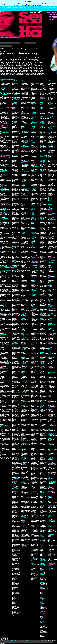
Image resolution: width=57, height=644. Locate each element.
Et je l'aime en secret (6, 419)
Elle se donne (16, 153)
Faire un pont (16, 289)
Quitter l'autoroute (15, 462)
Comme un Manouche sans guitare (52, 499)
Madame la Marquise (51, 215)
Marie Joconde (4, 114)
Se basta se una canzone (25, 182)
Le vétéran (42, 474)
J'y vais (23, 205)
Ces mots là (43, 234)
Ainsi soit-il (43, 117)
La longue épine (35, 415)
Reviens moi (16, 321)
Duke (15, 64)
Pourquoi (15, 212)
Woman (33, 287)
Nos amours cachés (15, 440)
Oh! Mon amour (5, 49)
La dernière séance (15, 579)
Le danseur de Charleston (52, 142)
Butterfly (15, 256)
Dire (1, 242)
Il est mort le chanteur (21, 70)
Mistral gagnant (52, 247)
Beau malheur (24, 164)
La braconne (51, 383)
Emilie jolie (34, 364)
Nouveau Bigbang (33, 488)
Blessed (23, 148)
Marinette (15, 194)
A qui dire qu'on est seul (43, 627)
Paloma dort (24, 83)
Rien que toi (15, 325)
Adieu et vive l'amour (24, 520)
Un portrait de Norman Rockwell (25, 118)
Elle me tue (3, 370)
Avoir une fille (51, 331)
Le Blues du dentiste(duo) (24, 470)
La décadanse (52, 367)
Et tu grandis (3, 371)
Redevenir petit (44, 499)
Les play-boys (34, 199)
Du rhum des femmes (51, 440)
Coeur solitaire (16, 527)
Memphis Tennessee (7, 52)
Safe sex (2, 261)
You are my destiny (51, 114)
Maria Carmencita (43, 204)
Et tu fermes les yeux (6, 105)
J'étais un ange (44, 255)
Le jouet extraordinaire (6, 409)
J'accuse (42, 426)
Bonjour (23, 522)
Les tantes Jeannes (23, 431)
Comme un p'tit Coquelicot (44, 541)
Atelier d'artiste (16, 349)
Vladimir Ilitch (43, 489)
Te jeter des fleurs (25, 227)
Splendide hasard (42, 214)
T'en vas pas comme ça (43, 573)
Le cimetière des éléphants (16, 593)
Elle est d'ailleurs (52, 170)
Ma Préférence (34, 470)
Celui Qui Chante (42, 180)
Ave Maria (3, 271)
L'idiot (32, 85)
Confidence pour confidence (35, 234)
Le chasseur (43, 268)
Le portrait (3, 254)
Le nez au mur (16, 191)
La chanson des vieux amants (35, 176)
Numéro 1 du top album (16, 444)
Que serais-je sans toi (37, 70)
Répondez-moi (25, 301)
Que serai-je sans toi (34, 186)
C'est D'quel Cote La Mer (15, 362)
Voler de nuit (3, 265)
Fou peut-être (34, 375)
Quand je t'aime (16, 456)
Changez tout (43, 319)
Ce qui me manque (15, 359)
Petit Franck (24, 328)
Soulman (2, 187)
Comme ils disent (5, 273)
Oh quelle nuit (52, 338)
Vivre (36, 64)
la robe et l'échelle (26, 270)
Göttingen (3, 177)
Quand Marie (16, 216)
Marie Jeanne (43, 475)
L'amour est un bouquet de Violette (44, 136)
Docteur (33, 352)
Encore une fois (25, 414)
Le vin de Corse (35, 83)
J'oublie (33, 398)
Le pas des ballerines (24, 277)
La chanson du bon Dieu (52, 180)
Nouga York (15, 90)
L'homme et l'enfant (15, 492)
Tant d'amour (34, 540)
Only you (50, 112)
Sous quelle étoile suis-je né (43, 400)
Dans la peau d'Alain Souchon (10, 69)
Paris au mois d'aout (38, 73)
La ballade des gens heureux (25, 398)
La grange (51, 570)
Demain (50, 96)
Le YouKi (50, 287)
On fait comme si (5, 256)
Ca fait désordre (15, 506)
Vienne (2, 184)
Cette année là (4, 403)
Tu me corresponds (24, 306)
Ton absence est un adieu (25, 105)
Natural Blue (43, 534)
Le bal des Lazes (42, 383)
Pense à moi (24, 177)
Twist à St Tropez (15, 335)
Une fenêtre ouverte (51, 124)
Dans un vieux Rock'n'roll (52, 541)
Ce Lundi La (43, 232)
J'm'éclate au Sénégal (24, 133)
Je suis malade (52, 378)
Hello (41, 109)
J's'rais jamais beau (5, 380)
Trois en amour (16, 333)
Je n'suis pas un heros (35, 63)
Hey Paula (51, 119)
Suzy (2, 63)
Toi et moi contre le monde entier (5, 416)
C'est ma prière (44, 509)
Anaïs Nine (51, 226)
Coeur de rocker (35, 340)
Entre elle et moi (4, 437)
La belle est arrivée (34, 405)
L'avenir (15, 58)
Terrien (33, 542)
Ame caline (4, 59)
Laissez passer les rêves (44, 189)
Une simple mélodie (43, 403)
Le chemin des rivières (35, 427)
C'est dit (2, 240)
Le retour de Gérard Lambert (52, 239)
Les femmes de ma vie (6, 451)
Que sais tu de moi (5, 393)
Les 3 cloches (24, 141)
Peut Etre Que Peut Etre (52, 99)
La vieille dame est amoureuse (27, 67)
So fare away (43, 580)
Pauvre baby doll (25, 87)
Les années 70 (16, 412)
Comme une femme (24, 246)
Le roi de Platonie (5, 450)
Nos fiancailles (43, 585)
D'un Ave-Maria (44, 634)
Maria (49, 537)
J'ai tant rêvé (24, 465)
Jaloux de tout (34, 388)
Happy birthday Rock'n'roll (16, 545)
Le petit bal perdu (5, 222)
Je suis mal (34, 391)
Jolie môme (43, 90)
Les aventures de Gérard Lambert (52, 242)
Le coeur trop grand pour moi (35, 431)
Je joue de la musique (6, 247)
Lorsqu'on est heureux (34, 170)
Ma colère (22, 64)
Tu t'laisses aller (4, 298)
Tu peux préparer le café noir (25, 112)
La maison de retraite (43, 337)
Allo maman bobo (5, 136)
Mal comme (3, 351)
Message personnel (23, 343)
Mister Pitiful (16, 277)
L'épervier (33, 109)
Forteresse (42, 314)
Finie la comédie (15, 166)
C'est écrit (38, 58)
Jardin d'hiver (24, 466)
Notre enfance (16, 442)
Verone (50, 332)
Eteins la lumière (5, 173)
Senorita (2, 356)
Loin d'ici (42, 278)
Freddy (50, 345)
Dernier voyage (44, 159)
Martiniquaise (51, 442)
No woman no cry (5, 215)
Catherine (15, 129)
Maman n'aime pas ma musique (16, 308)
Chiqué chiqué (4, 337)
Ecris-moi (50, 169)
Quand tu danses (33, 160)
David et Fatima (52, 220)
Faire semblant (16, 159)
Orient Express (25, 501)
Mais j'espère (51, 183)
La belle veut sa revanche (43, 378)
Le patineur (34, 439)
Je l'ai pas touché (5, 342)
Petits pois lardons (34, 511)
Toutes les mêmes (51, 342)
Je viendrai (3, 379)
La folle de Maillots (5, 439)
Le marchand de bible (16, 598)
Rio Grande (24, 91)
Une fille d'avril (35, 577)
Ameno (23, 170)
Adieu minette (52, 225)
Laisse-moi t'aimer (43, 518)
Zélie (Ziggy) (43, 217)
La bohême (3, 280)
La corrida (23, 266)
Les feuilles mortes (34, 248)
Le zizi (50, 206)
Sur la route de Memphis (25, 99)
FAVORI (30, 8)
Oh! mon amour (4, 354)
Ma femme (3, 384)
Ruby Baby (15, 328)
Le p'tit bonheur (25, 191)
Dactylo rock (16, 532)
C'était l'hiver (24, 244)
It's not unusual (52, 511)
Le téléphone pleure (5, 412)
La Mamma (3, 282)
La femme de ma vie (5, 319)
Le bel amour (4, 110)
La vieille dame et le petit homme (5, 445)
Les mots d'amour (25, 140)
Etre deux (42, 242)
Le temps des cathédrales (43, 609)
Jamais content (4, 146)
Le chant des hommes (43, 456)
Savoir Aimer (24, 223)
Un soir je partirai (5, 458)
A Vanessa (3, 366)
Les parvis (4, 61)
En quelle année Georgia (24, 66)
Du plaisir (15, 480)
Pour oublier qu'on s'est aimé (43, 596)
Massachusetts (52, 481)
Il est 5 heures (34, 193)
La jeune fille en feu (15, 59)
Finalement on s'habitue (16, 164)
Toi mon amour (44, 155)
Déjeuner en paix (52, 450)
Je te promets (34, 301)
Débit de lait (3, 303)
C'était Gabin (16, 364)
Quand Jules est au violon (25, 438)
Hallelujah (33, 241)
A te (1, 159)
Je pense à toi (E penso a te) (5, 316)
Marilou (14, 311)
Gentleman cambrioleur (34, 191)
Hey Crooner (24, 453)
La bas (32, 153)
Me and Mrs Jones (5, 210)
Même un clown (16, 261)
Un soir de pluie (4, 212)
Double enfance (35, 356)
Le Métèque (24, 366)
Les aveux (42, 274)
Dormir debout (25, 251)
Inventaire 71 (43, 251)
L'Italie (2, 347)
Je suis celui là (52, 452)
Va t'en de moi (34, 553)
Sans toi (50, 198)
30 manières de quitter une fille (44, 222)
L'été (1, 194)
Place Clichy (34, 513)
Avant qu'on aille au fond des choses (35, 321)
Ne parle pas (16, 203)
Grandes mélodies (5, 313)
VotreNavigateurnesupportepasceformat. (21, 39)
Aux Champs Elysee (34, 268)
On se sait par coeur (5, 258)
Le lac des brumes (26, 548)
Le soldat (23, 212)
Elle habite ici (24, 376)
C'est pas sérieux (15, 282)
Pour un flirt (43, 292)
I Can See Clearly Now (34, 259)
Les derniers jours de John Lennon (16, 418)
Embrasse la (51, 174)
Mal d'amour (3, 422)
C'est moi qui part (5, 369)
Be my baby (51, 489)
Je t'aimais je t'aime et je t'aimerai (24, 264)
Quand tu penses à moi (16, 218)
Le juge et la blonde (34, 435)
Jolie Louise (15, 246)
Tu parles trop (24, 110)
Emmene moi (34, 365)
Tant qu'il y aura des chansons (16, 467)
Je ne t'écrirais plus (5, 374)
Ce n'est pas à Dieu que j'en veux (16, 131)
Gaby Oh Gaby (4, 125)
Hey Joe (33, 245)
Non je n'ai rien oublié (6, 287)
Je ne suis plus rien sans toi (16, 295)
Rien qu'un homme (5, 119)
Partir (32, 505)
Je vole (42, 441)
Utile (32, 552)
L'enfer (14, 192)
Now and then (51, 470)
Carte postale (24, 241)
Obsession (34, 490)
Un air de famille (52, 104)
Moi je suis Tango (25, 456)
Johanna (2, 318)
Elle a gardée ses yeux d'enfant (43, 515)
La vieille (50, 413)
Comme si (3, 227)
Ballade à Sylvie (42, 84)
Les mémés (24, 385)
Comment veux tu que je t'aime (44, 632)
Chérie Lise (43, 237)
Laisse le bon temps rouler (16, 584)
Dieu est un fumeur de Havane (51, 362)
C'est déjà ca (3, 139)
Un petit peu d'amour (7, 72)
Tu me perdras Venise (28, 49)
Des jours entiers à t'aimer (35, 349)
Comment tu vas (35, 341)
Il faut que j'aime (42, 249)
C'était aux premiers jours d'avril (5, 98)
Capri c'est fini (25, 523)
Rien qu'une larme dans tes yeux (43, 528)
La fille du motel (15, 582)
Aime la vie (29, 75)
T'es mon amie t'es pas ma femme (43, 481)
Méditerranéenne (35, 90)
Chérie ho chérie (15, 525)
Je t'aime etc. (34, 395)
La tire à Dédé (51, 236)
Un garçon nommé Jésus (16, 477)
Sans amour (15, 223)
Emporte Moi (3, 104)
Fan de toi (42, 244)
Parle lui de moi (4, 355)
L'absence (15, 384)
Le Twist (14, 609)
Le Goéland (24, 547)
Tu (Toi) (50, 519)
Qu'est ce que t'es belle (43, 153)
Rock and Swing (15, 251)
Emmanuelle (51, 176)
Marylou (14, 260)
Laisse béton (51, 232)
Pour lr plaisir (24, 504)
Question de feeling (51, 281)
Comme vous (43, 240)
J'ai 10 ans (3, 145)
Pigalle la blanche (5, 201)
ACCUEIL (4, 8)
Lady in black (51, 522)
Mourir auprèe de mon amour (16, 270)
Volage (23, 121)
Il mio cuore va (52, 351)
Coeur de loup (52, 146)
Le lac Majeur (43, 538)
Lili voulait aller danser (30, 59)
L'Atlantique (51, 182)
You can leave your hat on (34, 263)
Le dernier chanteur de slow (15, 400)
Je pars (42, 577)
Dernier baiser (34, 567)
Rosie (22, 302)
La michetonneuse (44, 381)
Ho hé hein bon (44, 588)
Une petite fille (16, 93)
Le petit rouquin (42, 271)
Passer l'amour (44, 479)
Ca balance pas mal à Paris (44, 177)
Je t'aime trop (16, 568)
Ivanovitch (33, 384)
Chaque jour (43, 313)
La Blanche (51, 231)
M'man (14, 611)
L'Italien (50, 418)
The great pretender (50, 484)
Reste (14, 220)
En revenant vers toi (15, 540)
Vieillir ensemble (15, 238)
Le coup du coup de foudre (16, 595)
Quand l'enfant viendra (52, 195)
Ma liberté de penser (24, 214)
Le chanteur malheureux (3, 407)
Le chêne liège (25, 273)
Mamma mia (34, 88)
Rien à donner (16, 222)
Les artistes (15, 413)
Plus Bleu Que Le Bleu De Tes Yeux (16, 207)
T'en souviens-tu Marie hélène (16, 232)
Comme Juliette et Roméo (42, 367)
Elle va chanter (4, 102)
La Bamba (42, 114)
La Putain (50, 412)
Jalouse (2, 373)
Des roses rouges (42, 128)
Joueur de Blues (42, 328)
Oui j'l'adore (51, 122)
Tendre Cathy (4, 333)
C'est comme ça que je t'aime (43, 506)
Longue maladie (42, 280)
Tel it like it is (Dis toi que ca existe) (25, 102)
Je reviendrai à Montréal (52, 309)
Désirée (23, 413)
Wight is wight (43, 309)
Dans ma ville (24, 528)
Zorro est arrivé (25, 480)
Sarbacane (24, 303)
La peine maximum (5, 83)
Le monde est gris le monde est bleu (25, 175)
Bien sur (14, 128)
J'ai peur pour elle (25, 498)
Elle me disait (16, 148)
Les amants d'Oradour (15, 410)
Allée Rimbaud (43, 625)
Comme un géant (5, 134)
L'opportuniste (35, 203)
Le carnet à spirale (51, 550)
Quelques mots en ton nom (35, 521)
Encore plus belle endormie (5, 434)
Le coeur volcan (35, 433)
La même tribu (16, 586)
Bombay (42, 227)
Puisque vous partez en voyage (25, 348)
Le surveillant (43, 470)
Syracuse (23, 475)
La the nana (43, 91)
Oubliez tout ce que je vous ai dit (44, 287)
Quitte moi (51, 197)
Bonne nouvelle (25, 240)
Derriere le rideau (33, 347)
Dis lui (41, 510)
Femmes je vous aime (7, 66)
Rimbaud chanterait (42, 299)
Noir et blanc (24, 217)
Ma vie (2, 115)
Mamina (42, 621)
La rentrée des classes (16, 396)
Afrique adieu (43, 409)
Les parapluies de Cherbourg (43, 357)
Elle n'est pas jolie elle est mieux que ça (16, 150)
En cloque (51, 230)
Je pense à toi (43, 254)
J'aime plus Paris (52, 503)
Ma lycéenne (51, 138)
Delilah (50, 510)
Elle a (14, 146)
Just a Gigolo (43, 124)
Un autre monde (52, 461)
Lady (14, 297)
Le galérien (24, 189)
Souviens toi (24, 226)
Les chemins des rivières (34, 448)
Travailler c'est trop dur (35, 546)
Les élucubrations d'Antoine (5, 165)
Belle (1, 336)
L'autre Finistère (42, 104)
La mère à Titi (51, 234)
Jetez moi (15, 178)
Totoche (14, 235)
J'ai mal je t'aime (25, 533)
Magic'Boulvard (25, 327)
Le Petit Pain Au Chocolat (35, 273)
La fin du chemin (42, 262)
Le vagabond (4, 413)
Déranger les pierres (34, 344)
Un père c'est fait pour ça (8, 53)
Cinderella (15, 284)
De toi (22, 397)
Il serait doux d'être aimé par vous (25, 495)
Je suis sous (16, 86)
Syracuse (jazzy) (25, 476)
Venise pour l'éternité (34, 102)
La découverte (16, 182)
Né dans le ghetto (5, 198)
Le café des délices (51, 86)
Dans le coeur (16, 144)
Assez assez (34, 317)
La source (33, 133)
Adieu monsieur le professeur (35, 107)
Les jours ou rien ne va (6, 345)
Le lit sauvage (4, 448)
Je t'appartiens (25, 418)
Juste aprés (34, 152)
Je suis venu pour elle (34, 573)
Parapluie (29, 64)
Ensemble (3, 157)
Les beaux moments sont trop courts (25, 280)
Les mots (42, 568)
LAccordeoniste (25, 139)
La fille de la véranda (34, 410)
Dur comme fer (25, 253)
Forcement (34, 374)
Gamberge (15, 168)
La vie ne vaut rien (5, 148)
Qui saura (42, 525)
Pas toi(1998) (34, 157)
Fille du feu (34, 373)
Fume (14, 543)
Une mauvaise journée (34, 253)
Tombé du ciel (20, 75)
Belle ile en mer (35, 564)
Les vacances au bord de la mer (43, 340)
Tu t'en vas (3, 121)
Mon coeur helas (35, 479)
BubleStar (33, 566)
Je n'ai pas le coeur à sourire (16, 172)
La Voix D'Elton (16, 398)
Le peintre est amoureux (51, 392)
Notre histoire (16, 205)
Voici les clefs (24, 403)
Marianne (42, 282)
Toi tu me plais (35, 544)
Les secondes (16, 193)
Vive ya (2, 220)
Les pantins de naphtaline (25, 286)
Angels (50, 304)
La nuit (2, 90)
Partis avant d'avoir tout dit (52, 190)
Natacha (33, 154)
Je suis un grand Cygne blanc (35, 393)
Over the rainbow (33, 140)
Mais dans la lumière (43, 521)
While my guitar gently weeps (52, 473)
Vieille (49, 283)
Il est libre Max (25, 515)
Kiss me (2, 230)
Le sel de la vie (25, 323)
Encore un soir (35, 148)
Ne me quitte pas (35, 184)
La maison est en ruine (43, 265)
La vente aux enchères (24, 420)
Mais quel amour (5, 386)
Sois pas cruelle (15, 330)
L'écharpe (23, 546)
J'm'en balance (25, 535)
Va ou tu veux (16, 236)
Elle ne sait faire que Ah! (8, 67)
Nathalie (23, 433)
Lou (1, 349)
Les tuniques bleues (16, 606)
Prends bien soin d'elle (6, 391)
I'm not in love (4, 87)
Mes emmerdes (4, 285)
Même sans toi (52, 567)
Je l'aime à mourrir (26, 261)
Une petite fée (34, 549)
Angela (33, 312)
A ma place (3, 172)
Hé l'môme (15, 169)
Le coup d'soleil (52, 277)
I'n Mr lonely (3, 217)
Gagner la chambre (33, 377)
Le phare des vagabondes (34, 441)
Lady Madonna (52, 468)
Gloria (41, 370)
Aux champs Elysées (7, 75)
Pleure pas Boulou (51, 193)
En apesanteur (4, 244)
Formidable (3, 275)
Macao (41, 618)
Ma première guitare (51, 337)
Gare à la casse (35, 379)
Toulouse (15, 91)
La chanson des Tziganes (16, 386)
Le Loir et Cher (44, 269)
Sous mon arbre (35, 535)
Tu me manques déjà (36, 72)
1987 (1, 232)
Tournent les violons (34, 165)
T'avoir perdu (16, 332)
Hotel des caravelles (33, 382)
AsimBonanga (34, 293)
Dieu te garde (16, 145)
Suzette (14, 253)
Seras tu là (42, 212)
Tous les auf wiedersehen (51, 405)
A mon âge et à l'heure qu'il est (35, 310)
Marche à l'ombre (52, 246)
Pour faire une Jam (5, 293)
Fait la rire (23, 530)
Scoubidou (51, 340)
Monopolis (42, 206)
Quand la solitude (15, 458)
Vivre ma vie (15, 242)
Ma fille (50, 419)
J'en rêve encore (25, 380)
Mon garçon (15, 438)
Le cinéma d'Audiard (42, 459)
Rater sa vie (16, 49)
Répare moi (3, 327)
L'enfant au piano (51, 390)
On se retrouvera (25, 316)
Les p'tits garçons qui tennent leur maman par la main (16, 429)
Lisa (22, 289)
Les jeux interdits (33, 251)
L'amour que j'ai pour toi (16, 299)
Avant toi (2, 236)
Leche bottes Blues (7, 70)
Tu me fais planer (42, 301)
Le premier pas (44, 495)
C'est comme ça (25, 196)
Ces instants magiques (24, 488)
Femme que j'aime (34, 229)
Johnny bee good (5, 361)
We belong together (51, 300)
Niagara (33, 485)
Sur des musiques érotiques (26, 508)
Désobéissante (35, 351)
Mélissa (33, 474)
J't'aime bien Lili (52, 136)
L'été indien (34, 277)
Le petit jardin (34, 198)
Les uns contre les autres (44, 199)
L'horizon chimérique (34, 463)
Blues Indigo (34, 330)
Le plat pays (34, 182)
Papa (1, 388)
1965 (41, 408)
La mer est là (4, 106)
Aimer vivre (34, 297)
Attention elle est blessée (43, 225)
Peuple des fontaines (24, 297)
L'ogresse (50, 398)
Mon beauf (51, 249)
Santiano (33, 110)
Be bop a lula (24, 361)
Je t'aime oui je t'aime (6, 438)
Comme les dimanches (15, 286)
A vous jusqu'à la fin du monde (35, 325)
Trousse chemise (5, 297)
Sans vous (3, 455)
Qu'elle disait (4, 117)
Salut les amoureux (33, 280)
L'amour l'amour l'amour (42, 544)
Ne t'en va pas (4, 321)
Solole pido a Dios (26, 225)
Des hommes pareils (24, 249)
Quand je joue (34, 514)
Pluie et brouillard (15, 319)
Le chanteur (15, 115)
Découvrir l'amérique (51, 162)
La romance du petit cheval (35, 422)
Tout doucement (4, 207)
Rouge (32, 162)
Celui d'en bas (4, 235)
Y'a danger (24, 122)
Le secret (15, 421)
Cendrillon (51, 460)
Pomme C (3, 259)
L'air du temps (25, 206)
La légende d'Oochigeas (51, 321)
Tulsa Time (15, 486)
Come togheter (52, 465)
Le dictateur (3, 447)
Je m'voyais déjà (5, 278)
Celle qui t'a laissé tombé (16, 508)
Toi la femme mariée (5, 301)
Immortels (3, 126)
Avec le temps (43, 87)
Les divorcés (43, 275)
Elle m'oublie (34, 298)
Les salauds (43, 277)
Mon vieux (15, 202)
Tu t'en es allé (34, 548)
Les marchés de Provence (25, 429)
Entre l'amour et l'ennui (16, 155)
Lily (49, 207)
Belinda (2, 402)
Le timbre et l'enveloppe (13, 63)
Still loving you (52, 354)
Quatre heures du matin (43, 296)
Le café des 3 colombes (51, 89)
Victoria (42, 487)
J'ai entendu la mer (5, 341)
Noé (32, 486)
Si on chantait (34, 530)
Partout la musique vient (34, 507)
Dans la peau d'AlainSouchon (16, 367)
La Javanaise (51, 369)
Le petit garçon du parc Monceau (16, 405)
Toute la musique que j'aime (34, 304)
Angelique (42, 361)
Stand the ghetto (5, 202)
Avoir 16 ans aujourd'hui (16, 501)
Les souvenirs (34, 457)
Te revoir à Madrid (15, 469)
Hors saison (24, 256)
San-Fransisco (43, 169)
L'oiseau (2, 255)
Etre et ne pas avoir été (43, 420)
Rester (32, 527)
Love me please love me (44, 396)
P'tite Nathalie (24, 505)
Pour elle (50, 279)
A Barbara (15, 346)
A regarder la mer (5, 96)
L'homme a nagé (35, 461)
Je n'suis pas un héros (16, 113)
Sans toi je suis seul (23, 73)
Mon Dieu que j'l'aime (51, 555)
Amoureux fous (25, 484)
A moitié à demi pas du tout (43, 174)
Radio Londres (4, 174)
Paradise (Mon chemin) (43, 602)
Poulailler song (4, 149)
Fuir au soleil (43, 245)
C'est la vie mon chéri (15, 515)
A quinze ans (4, 428)
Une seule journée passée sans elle (44, 349)
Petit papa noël (52, 508)
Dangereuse (3, 340)
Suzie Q (14, 109)
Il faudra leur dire (25, 258)
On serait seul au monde (34, 497)
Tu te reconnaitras (43, 484)
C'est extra (42, 88)
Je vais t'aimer (43, 437)
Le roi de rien (43, 273)
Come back (15, 528)
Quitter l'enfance (35, 525)
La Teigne (50, 235)
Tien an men (3, 263)
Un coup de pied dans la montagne (43, 304)
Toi (37, 49)
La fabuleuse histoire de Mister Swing (43, 333)
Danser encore (4, 241)
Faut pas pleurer (15, 161)
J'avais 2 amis (16, 293)
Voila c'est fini (52, 462)
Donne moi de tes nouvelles (34, 354)
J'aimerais (15, 170)
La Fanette (33, 178)
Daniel (41, 241)
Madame (2, 383)
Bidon (2, 138)
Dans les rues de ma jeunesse (25, 391)
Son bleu (50, 250)
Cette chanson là (6, 58)
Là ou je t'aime (16, 394)
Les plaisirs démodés (6, 284)
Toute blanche (52, 407)
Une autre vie (4, 122)
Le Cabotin (3, 283)
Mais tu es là (51, 184)
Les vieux (33, 183)
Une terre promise (25, 114)
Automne (33, 318)
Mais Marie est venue (6, 385)
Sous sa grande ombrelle (35, 537)
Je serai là (42, 436)
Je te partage (51, 381)
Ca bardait (15, 490)
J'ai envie (23, 532)
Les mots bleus (4, 359)
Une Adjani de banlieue (43, 501)
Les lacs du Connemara (43, 467)
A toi (32, 266)
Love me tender (25, 160)
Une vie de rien (35, 551)
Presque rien (24, 299)
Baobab (14, 355)
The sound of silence (51, 431)
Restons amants (35, 528)
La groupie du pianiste (43, 186)
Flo (49, 178)
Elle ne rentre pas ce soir (16, 535)
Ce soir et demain (5, 234)
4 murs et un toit (4, 189)
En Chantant (43, 418)
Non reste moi (4, 322)
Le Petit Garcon (52, 417)
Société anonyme (25, 97)
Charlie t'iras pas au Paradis (25, 411)
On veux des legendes (16, 614)
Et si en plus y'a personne (4, 143)
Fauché (14, 542)
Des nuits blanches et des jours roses (6, 431)
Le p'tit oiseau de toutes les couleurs (25, 426)
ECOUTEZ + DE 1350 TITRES (17, 8)
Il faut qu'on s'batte (24, 378)
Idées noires (3, 192)
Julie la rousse (52, 260)
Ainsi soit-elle (16, 278)
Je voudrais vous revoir (34, 150)
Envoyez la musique (15, 157)
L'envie (33, 302)
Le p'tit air (42, 165)
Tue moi (23, 229)
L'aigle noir (3, 179)
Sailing (50, 326)
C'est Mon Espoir (33, 338)
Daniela (14, 533)
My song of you (35, 575)
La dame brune (4, 178)
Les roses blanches (5, 205)
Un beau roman (44, 316)
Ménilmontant (51, 91)
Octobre (23, 295)
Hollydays (42, 374)
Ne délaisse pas (16, 612)
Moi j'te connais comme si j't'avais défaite (35, 476)
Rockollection (34, 576)
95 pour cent (24, 365)
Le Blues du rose (52, 505)
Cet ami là (15, 365)
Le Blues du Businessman (4, 397)
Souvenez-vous (35, 539)
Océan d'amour (4, 352)
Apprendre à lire (35, 313)
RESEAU (23, 8)
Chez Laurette (43, 239)
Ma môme (33, 220)
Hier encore (3, 277)
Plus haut (50, 456)
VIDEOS (44, 8)
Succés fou (3, 357)
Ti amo (50, 518)
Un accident (36, 52)
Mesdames (15, 196)
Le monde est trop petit (16, 600)
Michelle (23, 400)
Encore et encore (25, 254)
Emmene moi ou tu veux (16, 537)
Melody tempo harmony (4, 196)
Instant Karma (35, 55)
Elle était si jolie (4, 101)
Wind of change (52, 355)
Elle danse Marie (25, 336)
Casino (41, 412)
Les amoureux (34, 446)
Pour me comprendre (43, 208)
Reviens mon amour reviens (9, 55)
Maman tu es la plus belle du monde (44, 140)
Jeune (50, 504)
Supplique (23, 367)
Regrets (42, 563)
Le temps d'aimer (33, 459)
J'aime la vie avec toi (6, 314)
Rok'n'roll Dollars (52, 559)
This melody (34, 543)
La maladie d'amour (42, 448)
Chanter (23, 197)
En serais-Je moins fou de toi (27, 53)
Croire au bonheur (15, 142)
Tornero (33, 115)
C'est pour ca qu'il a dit (16, 137)
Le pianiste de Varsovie (24, 422)
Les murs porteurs (26, 211)
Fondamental (4, 246)
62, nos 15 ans (43, 223)
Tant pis (50, 323)
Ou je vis (50, 97)
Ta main (14, 465)
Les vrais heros (16, 607)
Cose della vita (25, 181)
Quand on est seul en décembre (26, 219)
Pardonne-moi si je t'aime (29, 69)
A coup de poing (15, 126)
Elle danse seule (25, 375)
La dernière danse (43, 443)
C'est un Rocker (14, 517)
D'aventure (51, 374)
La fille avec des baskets (43, 259)
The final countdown (24, 186)
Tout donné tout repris (43, 531)
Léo (13, 403)
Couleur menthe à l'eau (8, 73)
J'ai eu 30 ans (34, 385)
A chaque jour (34, 308)
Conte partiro (4, 160)
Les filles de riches (43, 497)
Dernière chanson (25, 247)
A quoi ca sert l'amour (24, 137)
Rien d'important (15, 323)
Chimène (50, 256)
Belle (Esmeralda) (43, 607)
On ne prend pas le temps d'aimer (52, 188)
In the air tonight (52, 133)
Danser (33, 342)
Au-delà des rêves (25, 395)
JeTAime (42, 375)
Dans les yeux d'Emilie (34, 271)
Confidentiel (34, 146)
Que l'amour (15, 460)
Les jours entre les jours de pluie (35, 455)
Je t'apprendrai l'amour (4, 376)
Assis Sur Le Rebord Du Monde (26, 238)
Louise (24, 63)
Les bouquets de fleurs (16, 415)
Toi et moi (3, 295)
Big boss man (16, 504)
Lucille (41, 342)
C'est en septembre (24, 409)
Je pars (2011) (43, 578)
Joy (22, 322)
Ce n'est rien (34, 336)
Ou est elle (34, 501)
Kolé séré (50, 153)
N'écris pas (34, 481)
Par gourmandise (5, 290)
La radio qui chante (51, 565)
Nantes (2, 183)
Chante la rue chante (43, 630)
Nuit (32, 155)
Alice (14, 499)
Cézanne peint (43, 182)
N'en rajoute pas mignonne (16, 314)
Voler (41, 490)
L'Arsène (33, 197)
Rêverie (33, 96)
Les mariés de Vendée (16, 425)
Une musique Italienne (16, 474)
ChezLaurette (37, 66)
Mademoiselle (34, 468)
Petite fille (3, 323)
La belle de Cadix (42, 133)
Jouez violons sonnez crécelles (35, 400)
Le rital (2, 381)
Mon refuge (34, 480)
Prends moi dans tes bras (16, 214)
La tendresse (16, 184)
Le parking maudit (15, 603)
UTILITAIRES (38, 8)
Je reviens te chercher (24, 416)
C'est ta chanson (42, 235)
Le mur (23, 210)
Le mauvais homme (43, 463)
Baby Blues (15, 503)
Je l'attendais (43, 253)
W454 (41, 491)
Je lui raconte (43, 583)
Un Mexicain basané (24, 129)
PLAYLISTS (52, 8)
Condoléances (25, 198)
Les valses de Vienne (24, 325)
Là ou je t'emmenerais (24, 208)
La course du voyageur (43, 257)
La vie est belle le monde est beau (25, 544)
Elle (1, 100)
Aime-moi (3, 365)
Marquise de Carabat (34, 472)
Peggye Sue (3, 225)
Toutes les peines (51, 102)
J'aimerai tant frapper (16, 291)
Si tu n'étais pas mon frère (25, 95)
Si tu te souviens (5, 120)
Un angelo (33, 116)
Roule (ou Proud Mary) (15, 326)
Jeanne (33, 571)
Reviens (14, 221)
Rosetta (2, 331)
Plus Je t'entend (4, 116)
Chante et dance (42, 99)
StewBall (33, 111)
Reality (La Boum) (51, 265)
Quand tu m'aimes (5, 294)
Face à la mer (4, 245)
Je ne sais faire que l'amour (16, 566)
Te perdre (23, 104)
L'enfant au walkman (34, 438)
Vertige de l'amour (5, 131)
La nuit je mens (13, 61)
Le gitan (14, 188)
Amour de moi (16, 347)
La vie (41, 266)
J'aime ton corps (35, 386)
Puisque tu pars (35, 158)
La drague (23, 450)
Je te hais (3, 378)
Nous (32, 92)
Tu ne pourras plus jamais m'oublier (26, 511)
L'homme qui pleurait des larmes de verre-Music (43, 390)
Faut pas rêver (52, 107)
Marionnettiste (52, 186)
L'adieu (14, 388)
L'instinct (23, 61)
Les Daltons (34, 275)
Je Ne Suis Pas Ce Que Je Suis (44, 430)
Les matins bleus (5, 112)
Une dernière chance (6, 264)
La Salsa (2, 193)
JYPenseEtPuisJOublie (6, 405)
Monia (50, 128)
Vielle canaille (24, 120)
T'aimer (2, 424)
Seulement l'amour (15, 482)
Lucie (41, 635)
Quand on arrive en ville (16, 117)
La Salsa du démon (43, 616)
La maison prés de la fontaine (44, 590)
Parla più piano (52, 316)
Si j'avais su (15, 225)
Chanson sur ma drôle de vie (52, 530)
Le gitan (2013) (16, 189)
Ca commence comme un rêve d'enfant (35, 333)
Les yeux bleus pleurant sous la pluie (16, 302)
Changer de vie (4, 309)
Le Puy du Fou (16, 408)
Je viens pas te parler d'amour (16, 180)
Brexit (41, 69)
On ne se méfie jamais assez (35, 494)
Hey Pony (15, 547)
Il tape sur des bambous (52, 151)
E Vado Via (15, 378)
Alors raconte (24, 407)
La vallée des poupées (43, 454)
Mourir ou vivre (35, 91)
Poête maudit (43, 636)
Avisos (32, 323)
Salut (32, 278)
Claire (22, 527)
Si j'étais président (26, 402)
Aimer (49, 330)
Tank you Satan (44, 95)
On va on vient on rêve (35, 499)
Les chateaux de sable (16, 100)
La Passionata (24, 455)
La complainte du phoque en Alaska (16, 576)
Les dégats (34, 450)
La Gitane (15, 389)
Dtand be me (51, 471)
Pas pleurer (34, 93)
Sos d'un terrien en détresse (15, 120)
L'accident (15, 573)
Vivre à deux (15, 240)
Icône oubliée (16, 549)
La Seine (50, 525)
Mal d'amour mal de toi (6, 423)
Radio (41, 398)
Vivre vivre (24, 331)
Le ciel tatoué (34, 429)
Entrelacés (15, 288)
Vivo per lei (3, 162)
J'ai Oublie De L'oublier (16, 561)
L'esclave (50, 397)
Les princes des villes (43, 196)
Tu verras (15, 92)
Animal (23, 236)
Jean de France (16, 383)
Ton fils (33, 163)
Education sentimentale (43, 164)
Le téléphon (43, 594)
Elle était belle (24, 529)
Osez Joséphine (4, 130)
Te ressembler (24, 304)
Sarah (49, 421)
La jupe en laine (35, 414)
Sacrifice (23, 150)
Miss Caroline (16, 610)
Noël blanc (34, 129)
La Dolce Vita (4, 343)
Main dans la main (5, 350)
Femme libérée (16, 105)
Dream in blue (24, 335)
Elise (49, 202)
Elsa (40, 67)
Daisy (2, 338)
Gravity (33, 289)
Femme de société (5, 395)
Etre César (15, 374)
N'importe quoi (25, 216)
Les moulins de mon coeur (44, 354)
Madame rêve (4, 129)
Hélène (33, 380)
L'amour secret (16, 393)
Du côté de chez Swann (15, 265)
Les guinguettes (4, 111)
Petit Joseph (34, 509)
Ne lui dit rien (16, 312)
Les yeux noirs (25, 55)
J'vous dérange (16, 572)
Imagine (33, 284)
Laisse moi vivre (25, 542)
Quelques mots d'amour (44, 210)
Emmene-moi (39, 75)
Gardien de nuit (25, 255)
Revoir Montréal (16, 463)
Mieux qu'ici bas (35, 136)
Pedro (32, 95)
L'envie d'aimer (4, 85)
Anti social (51, 514)
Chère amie (43, 146)
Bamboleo (23, 458)
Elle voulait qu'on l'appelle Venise (35, 361)
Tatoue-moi (43, 556)
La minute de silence (43, 191)
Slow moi (3, 456)
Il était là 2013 (43, 424)
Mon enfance (16, 198)
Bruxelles (42, 229)
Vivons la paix (24, 231)
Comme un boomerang (51, 359)
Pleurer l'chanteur (42, 290)
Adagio (2, 154)
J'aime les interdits (15, 556)
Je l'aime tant (24, 534)
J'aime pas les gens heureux (16, 559)
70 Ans (14, 345)
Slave (22, 330)
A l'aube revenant (25, 235)
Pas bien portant (25, 359)
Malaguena (3, 306)
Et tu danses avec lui (6, 229)
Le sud (41, 592)
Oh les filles (3, 169)
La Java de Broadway (42, 445)
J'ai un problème (35, 299)
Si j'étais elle (34, 529)
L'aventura (24, 173)
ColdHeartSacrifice (26, 149)
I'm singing (15, 381)
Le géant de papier (34, 224)
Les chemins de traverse (25, 283)
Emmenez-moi (4, 274)
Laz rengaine (51, 386)
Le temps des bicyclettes (23, 52)
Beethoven (42, 410)
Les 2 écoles (43, 465)
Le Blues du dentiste (24, 473)
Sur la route (24, 381)
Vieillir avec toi (25, 230)
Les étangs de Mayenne (16, 422)
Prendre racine (4, 260)
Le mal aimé (3, 410)
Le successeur (43, 468)
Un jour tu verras (42, 547)
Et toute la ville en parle (16, 376)
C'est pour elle (52, 160)
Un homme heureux (51, 561)
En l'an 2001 (51, 177)
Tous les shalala (4, 414)
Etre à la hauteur (25, 165)
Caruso (23, 194)
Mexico (42, 143)
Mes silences (16, 197)
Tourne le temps (15, 472)
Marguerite (51, 278)
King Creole (24, 159)
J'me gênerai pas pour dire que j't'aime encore (52, 547)
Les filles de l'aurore (51, 552)
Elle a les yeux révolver (43, 148)
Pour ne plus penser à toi (16, 210)
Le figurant (42, 461)
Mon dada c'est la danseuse (52, 402)
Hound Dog (24, 158)
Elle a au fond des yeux (34, 358)
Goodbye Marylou (42, 372)
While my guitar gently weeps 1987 (52, 476)
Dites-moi (42, 321)
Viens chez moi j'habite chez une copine (52, 253)
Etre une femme (42, 422)
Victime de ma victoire (43, 558)
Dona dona (3, 404)
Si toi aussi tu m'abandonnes (25, 93)
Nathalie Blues (16, 97)
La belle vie (51, 335)
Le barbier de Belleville (51, 415)
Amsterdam (34, 174)
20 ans (50, 157)
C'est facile (15, 513)
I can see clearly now (26, 58)
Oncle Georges (16, 446)
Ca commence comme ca (25, 486)
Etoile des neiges (52, 436)
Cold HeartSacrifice (22, 72)
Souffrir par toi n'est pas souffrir (35, 533)
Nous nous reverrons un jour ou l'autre (6, 289)
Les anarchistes (43, 93)
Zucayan (33, 557)
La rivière (42, 452)
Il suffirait (50, 410)
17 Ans (2, 400)
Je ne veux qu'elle (42, 151)
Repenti (50, 222)
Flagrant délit (24, 492)
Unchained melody (51, 295)
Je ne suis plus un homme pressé (44, 433)
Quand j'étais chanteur (43, 294)
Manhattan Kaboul (51, 244)
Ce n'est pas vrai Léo (6, 429)
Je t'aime (15, 174)
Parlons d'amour (25, 503)
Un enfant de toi (52, 130)
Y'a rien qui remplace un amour (24, 125)
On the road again (5, 199)
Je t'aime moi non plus (51, 366)
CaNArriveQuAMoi (6, 64)
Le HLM (50, 237)
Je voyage (3, 279)
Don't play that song (5, 93)
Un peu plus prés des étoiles (25, 441)
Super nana (43, 346)
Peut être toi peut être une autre (16, 453)
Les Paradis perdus (5, 346)
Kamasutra (42, 376)
